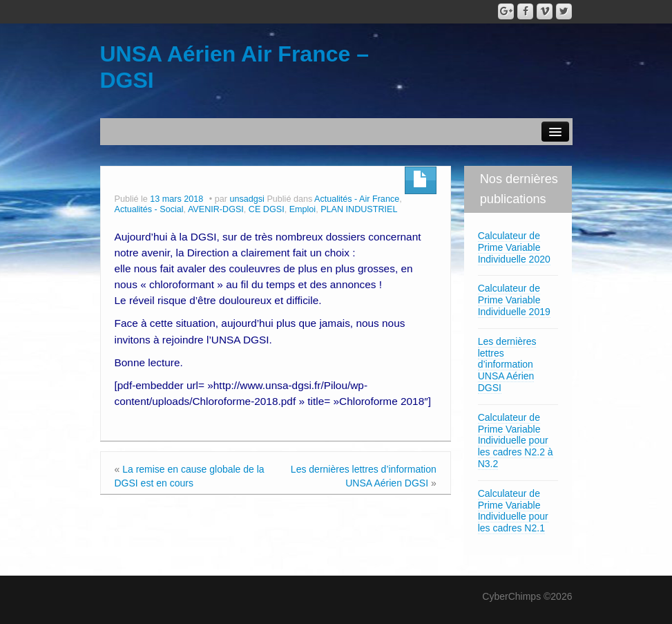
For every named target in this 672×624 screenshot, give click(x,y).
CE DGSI (267, 209)
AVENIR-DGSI (216, 209)
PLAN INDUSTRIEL (359, 209)
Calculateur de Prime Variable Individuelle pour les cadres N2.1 (513, 511)
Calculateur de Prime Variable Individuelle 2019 (514, 300)
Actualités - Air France (357, 199)
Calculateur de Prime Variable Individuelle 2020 (514, 247)
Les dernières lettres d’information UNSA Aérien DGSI (507, 365)
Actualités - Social (149, 209)
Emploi (303, 209)
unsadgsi (247, 199)
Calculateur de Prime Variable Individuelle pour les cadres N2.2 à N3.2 (516, 441)
